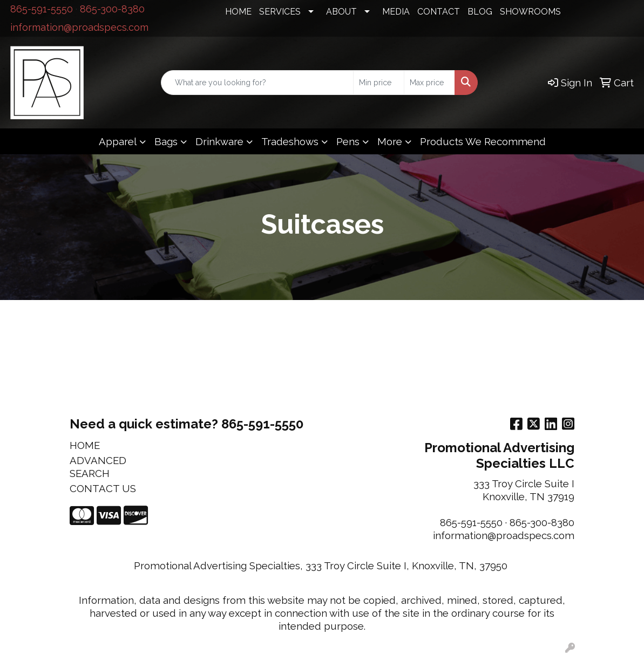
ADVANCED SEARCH (98, 467)
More (390, 141)
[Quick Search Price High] (429, 83)
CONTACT (439, 12)
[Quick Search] (257, 83)
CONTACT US (103, 488)
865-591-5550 (42, 9)
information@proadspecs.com (79, 27)
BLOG (480, 12)
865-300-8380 (112, 9)
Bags (166, 141)
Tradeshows (290, 141)
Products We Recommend (483, 141)
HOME (238, 12)
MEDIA (396, 12)
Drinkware (219, 141)
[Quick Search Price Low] (379, 83)
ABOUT (341, 12)
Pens (348, 141)
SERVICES (280, 12)
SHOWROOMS (530, 12)
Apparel (118, 141)
